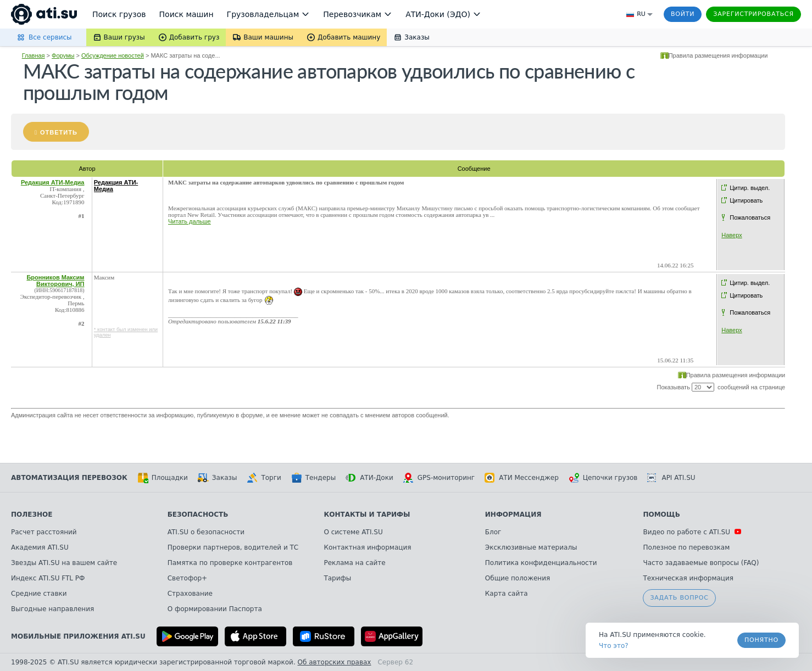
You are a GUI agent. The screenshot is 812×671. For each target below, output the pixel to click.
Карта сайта (507, 594)
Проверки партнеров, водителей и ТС (233, 547)
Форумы (63, 55)
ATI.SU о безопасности (206, 532)
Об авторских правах (335, 662)
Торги (264, 478)
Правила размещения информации (718, 55)
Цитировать (746, 200)
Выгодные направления (52, 609)
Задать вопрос (679, 598)
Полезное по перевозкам (686, 547)
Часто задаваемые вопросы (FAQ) (701, 563)
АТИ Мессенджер (522, 478)
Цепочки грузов (603, 478)
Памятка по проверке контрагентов (230, 563)
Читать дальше (190, 221)
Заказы (218, 478)
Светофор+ (187, 578)
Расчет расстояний (44, 532)
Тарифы (337, 578)
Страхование (190, 594)
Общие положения (518, 578)
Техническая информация (688, 578)
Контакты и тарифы (367, 515)
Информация (513, 515)
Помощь (661, 515)
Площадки (163, 478)
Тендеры (313, 478)
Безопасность (198, 515)
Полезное (32, 515)
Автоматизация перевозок (69, 478)
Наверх (732, 235)
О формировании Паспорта (215, 609)
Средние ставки (39, 594)
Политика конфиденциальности (541, 563)
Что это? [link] (614, 646)
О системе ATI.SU (353, 532)
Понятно (761, 640)
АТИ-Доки (369, 478)
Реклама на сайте (354, 563)
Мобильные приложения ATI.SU (78, 636)
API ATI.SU (671, 478)
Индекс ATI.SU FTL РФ (48, 578)
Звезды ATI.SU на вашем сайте (64, 563)
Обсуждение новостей (113, 55)
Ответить (59, 132)
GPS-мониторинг (439, 478)
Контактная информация (367, 547)
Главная (34, 55)
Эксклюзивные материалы (531, 547)
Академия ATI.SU (40, 547)
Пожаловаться (750, 217)
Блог (493, 532)
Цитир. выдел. (750, 188)
